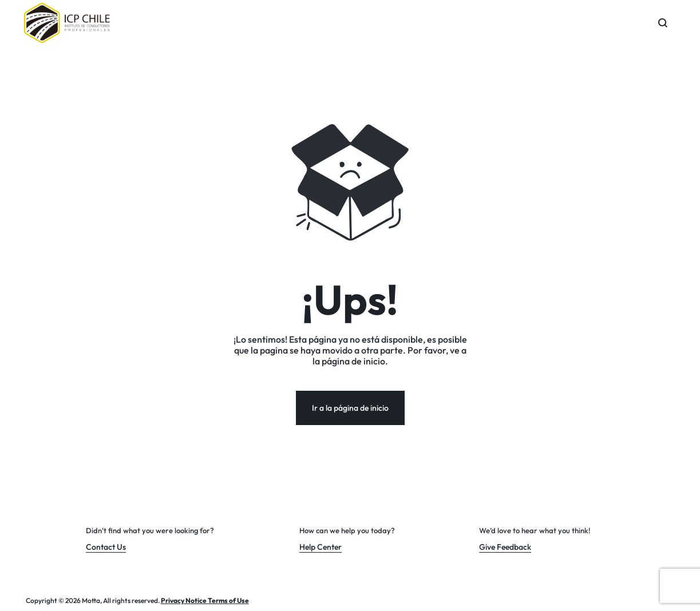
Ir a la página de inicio (350, 408)
